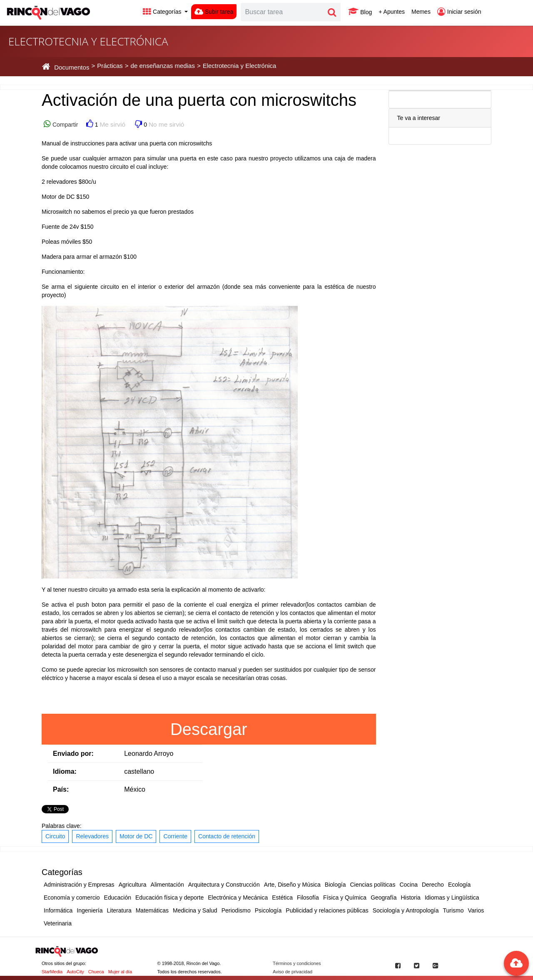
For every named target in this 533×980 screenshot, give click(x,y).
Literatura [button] (119, 910)
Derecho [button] (433, 885)
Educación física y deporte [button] (169, 897)
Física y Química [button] (345, 897)
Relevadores (92, 836)
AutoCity (75, 972)
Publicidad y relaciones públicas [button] (327, 910)
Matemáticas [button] (152, 910)
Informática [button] (58, 910)
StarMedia (52, 972)
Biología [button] (335, 885)
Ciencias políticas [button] (372, 885)
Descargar (209, 729)
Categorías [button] (163, 12)
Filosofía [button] (308, 897)
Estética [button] (282, 897)
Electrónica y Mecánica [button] (238, 897)
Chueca (96, 972)
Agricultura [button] (133, 885)
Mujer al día (120, 972)
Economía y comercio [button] (72, 897)
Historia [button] (410, 897)
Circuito (55, 836)
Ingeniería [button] (90, 910)
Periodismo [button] (236, 910)
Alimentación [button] (167, 885)
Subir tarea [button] (214, 12)
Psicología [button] (268, 910)
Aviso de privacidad (293, 972)
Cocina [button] (408, 885)
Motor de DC (136, 836)
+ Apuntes (392, 12)
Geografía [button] (384, 897)
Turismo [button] (453, 910)
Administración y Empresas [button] (79, 885)
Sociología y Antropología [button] (406, 910)
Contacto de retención (227, 836)
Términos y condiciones (297, 963)
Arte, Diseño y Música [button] (292, 885)
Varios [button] (476, 910)
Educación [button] (118, 897)
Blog (360, 12)
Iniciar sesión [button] (459, 12)
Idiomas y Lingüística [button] (452, 897)
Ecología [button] (459, 885)
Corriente (175, 836)
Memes (421, 12)
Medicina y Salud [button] (195, 910)
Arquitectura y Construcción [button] (224, 885)
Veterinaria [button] (58, 923)
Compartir (64, 125)
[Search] (282, 12)
